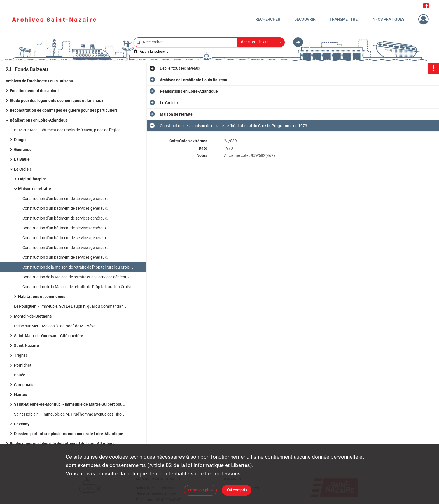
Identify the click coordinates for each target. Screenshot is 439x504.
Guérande (23, 150)
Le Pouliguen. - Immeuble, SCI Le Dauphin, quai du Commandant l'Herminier (70, 306)
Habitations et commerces (42, 297)
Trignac (21, 355)
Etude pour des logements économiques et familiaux (57, 101)
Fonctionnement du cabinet (34, 91)
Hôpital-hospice (32, 179)
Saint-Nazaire (26, 346)
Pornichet (23, 365)
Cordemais (24, 385)
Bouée (19, 375)
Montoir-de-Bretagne (33, 316)
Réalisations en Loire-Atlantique (39, 120)
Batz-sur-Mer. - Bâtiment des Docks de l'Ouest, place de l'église (67, 130)
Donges (21, 140)
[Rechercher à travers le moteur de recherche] (188, 42)
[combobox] (261, 42)
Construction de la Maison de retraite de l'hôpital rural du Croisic (77, 287)
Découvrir (305, 19)
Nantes (20, 395)
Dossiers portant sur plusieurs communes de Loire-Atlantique (69, 434)
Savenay (22, 424)
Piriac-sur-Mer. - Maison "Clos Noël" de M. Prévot (55, 326)
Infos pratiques (388, 19)
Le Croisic (23, 169)
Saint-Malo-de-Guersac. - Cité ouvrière (49, 336)
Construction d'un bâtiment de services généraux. (65, 199)
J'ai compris (237, 490)
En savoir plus (200, 490)
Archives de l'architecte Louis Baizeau (39, 81)
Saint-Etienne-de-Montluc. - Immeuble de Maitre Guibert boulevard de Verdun (70, 404)
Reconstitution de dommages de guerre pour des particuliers (64, 110)
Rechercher (268, 19)
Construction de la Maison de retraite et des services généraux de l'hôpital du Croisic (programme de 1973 (78, 277)
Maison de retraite (35, 189)
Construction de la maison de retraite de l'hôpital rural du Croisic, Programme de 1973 (78, 267)
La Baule (22, 159)
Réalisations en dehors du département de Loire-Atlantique (63, 444)
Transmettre (344, 19)
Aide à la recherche (154, 52)
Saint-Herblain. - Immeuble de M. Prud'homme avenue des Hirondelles (70, 414)
